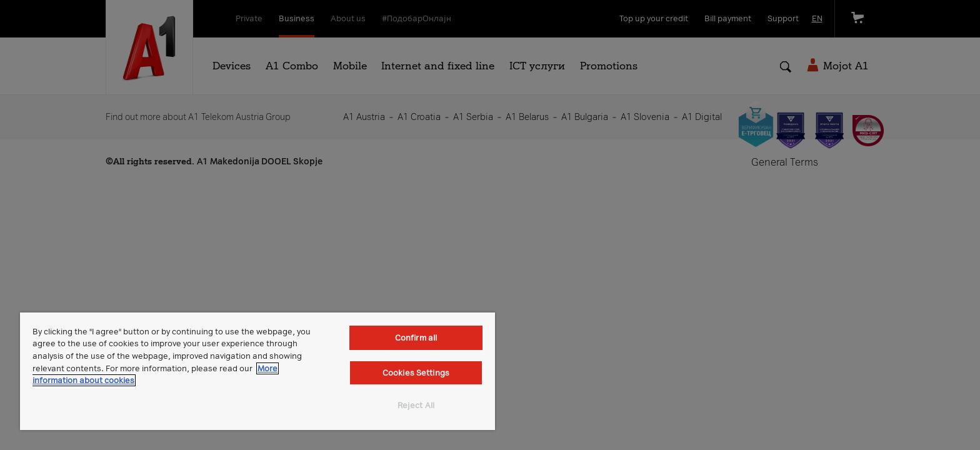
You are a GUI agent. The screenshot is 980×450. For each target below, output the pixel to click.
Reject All (416, 405)
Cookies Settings (416, 373)
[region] (257, 371)
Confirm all (416, 338)
